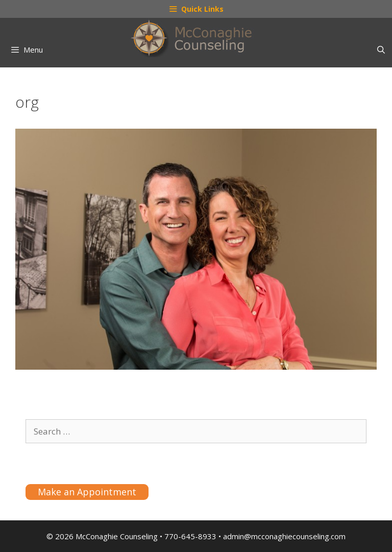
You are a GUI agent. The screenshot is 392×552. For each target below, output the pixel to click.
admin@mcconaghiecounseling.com (284, 536)
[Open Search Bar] (381, 50)
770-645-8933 (190, 536)
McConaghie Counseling (117, 536)
